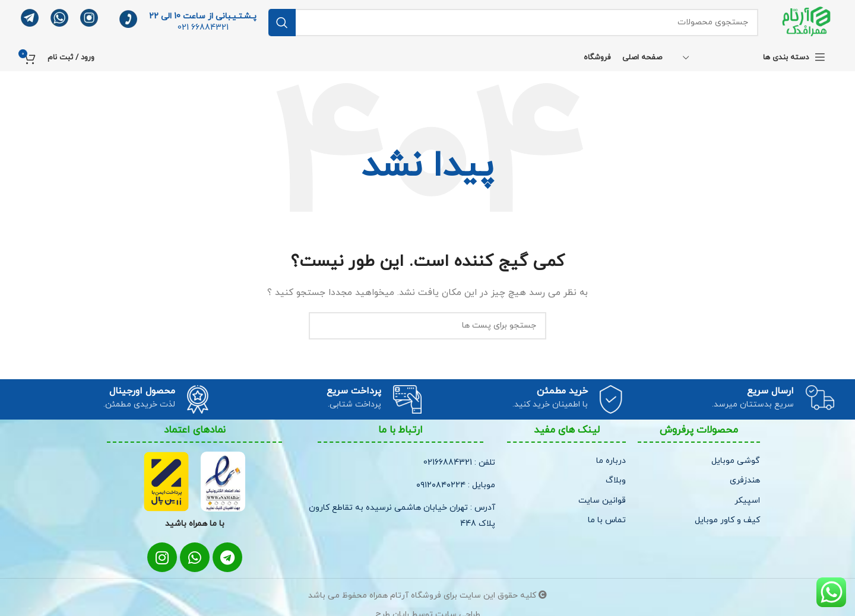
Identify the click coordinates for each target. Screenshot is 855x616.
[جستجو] (513, 23)
